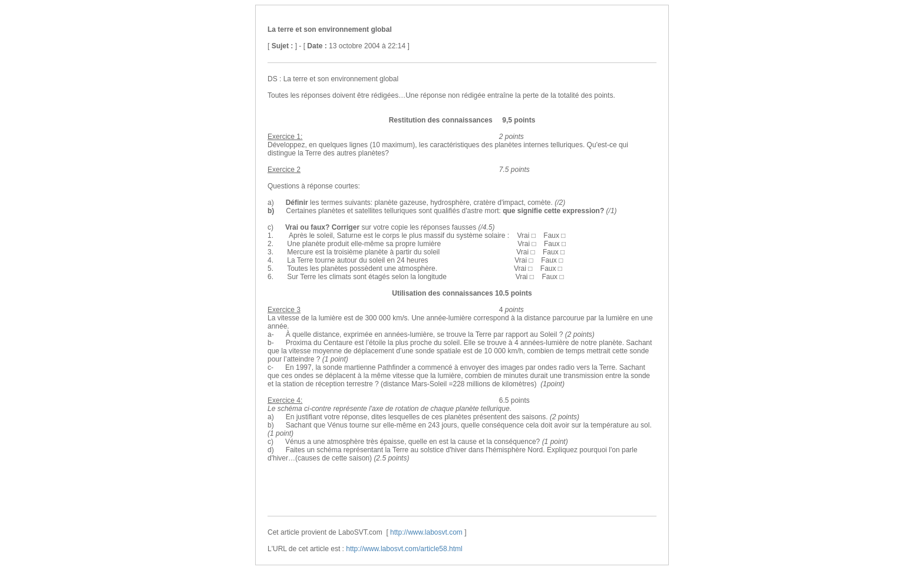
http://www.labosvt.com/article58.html (404, 549)
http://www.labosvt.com (426, 532)
